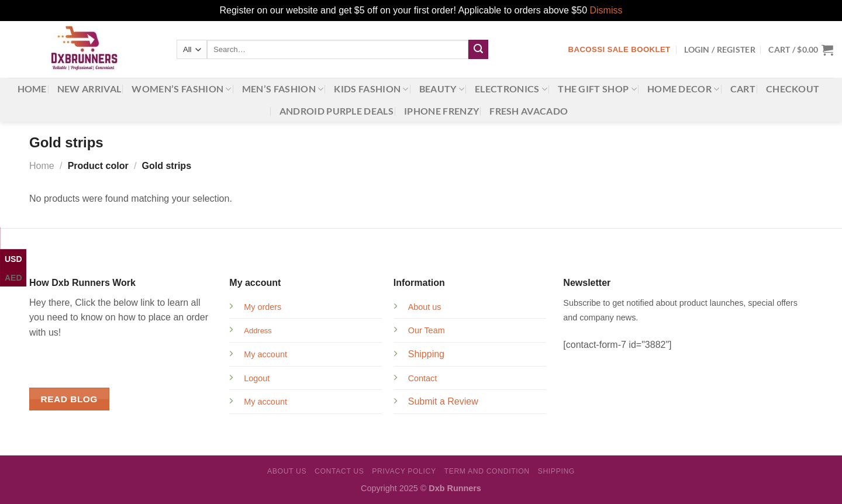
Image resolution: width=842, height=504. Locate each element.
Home (32, 89)
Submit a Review (443, 401)
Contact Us (339, 471)
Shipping (426, 354)
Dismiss (606, 10)
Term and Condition (487, 471)
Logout (257, 378)
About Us (287, 471)
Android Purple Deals (337, 111)
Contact (423, 378)
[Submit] (478, 50)
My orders (263, 307)
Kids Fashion (371, 89)
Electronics (511, 89)
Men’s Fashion (283, 89)
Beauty (442, 89)
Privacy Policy (404, 471)
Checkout (793, 89)
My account (265, 354)
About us (425, 307)
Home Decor (684, 89)
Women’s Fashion (181, 89)
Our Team (427, 330)
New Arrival (89, 89)
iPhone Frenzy (441, 111)
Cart (743, 89)
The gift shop (597, 89)
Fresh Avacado (529, 111)
